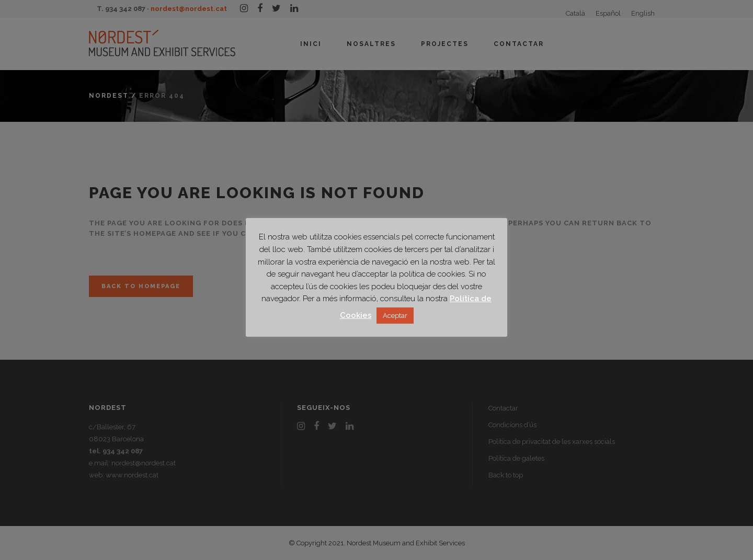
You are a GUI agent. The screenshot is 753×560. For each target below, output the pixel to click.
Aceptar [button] (395, 316)
